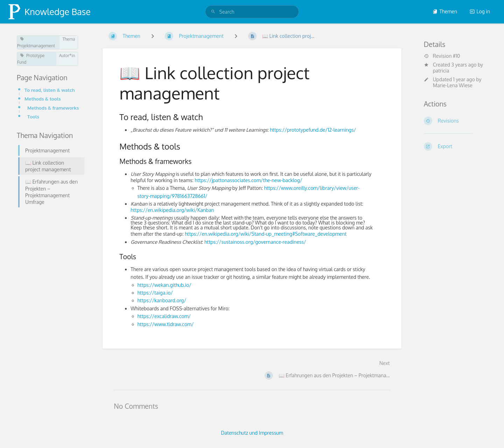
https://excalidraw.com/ (164, 316)
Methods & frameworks (53, 108)
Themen (445, 11)
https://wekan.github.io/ (164, 285)
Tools (33, 116)
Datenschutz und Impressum (252, 433)
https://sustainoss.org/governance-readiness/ (255, 242)
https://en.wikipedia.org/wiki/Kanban (172, 210)
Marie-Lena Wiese (453, 85)
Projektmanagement (36, 43)
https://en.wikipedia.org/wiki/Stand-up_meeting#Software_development (266, 234)
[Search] (213, 12)
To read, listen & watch (50, 90)
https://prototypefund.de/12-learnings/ (313, 130)
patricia (441, 71)
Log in (480, 11)
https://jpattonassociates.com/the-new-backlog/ (248, 180)
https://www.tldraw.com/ (166, 324)
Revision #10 (442, 56)
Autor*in (67, 56)
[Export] (456, 146)
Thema (69, 39)
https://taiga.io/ (155, 293)
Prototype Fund (31, 59)
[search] (252, 12)
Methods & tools (43, 99)
